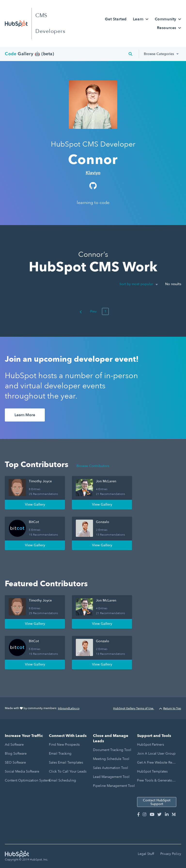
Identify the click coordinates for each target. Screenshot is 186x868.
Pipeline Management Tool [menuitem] (114, 786)
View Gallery (35, 504)
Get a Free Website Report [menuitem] (156, 762)
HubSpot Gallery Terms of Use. (134, 708)
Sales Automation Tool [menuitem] (111, 768)
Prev (88, 311)
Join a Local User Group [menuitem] (156, 754)
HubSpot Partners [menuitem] (151, 745)
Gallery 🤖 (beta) (30, 54)
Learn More (25, 415)
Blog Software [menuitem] (16, 754)
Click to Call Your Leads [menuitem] (68, 771)
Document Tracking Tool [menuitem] (112, 750)
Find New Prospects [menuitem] (64, 745)
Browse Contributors (93, 466)
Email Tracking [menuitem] (60, 754)
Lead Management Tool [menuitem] (111, 777)
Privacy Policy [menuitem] (171, 854)
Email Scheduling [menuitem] (62, 780)
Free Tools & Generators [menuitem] (156, 780)
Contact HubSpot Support (157, 802)
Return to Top (170, 708)
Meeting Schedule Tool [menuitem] (111, 759)
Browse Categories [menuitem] (159, 54)
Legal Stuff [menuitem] (146, 854)
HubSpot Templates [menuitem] (152, 771)
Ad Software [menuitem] (14, 745)
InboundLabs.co (69, 708)
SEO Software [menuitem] (15, 762)
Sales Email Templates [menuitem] (66, 762)
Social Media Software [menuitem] (22, 771)
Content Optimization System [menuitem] (27, 780)
